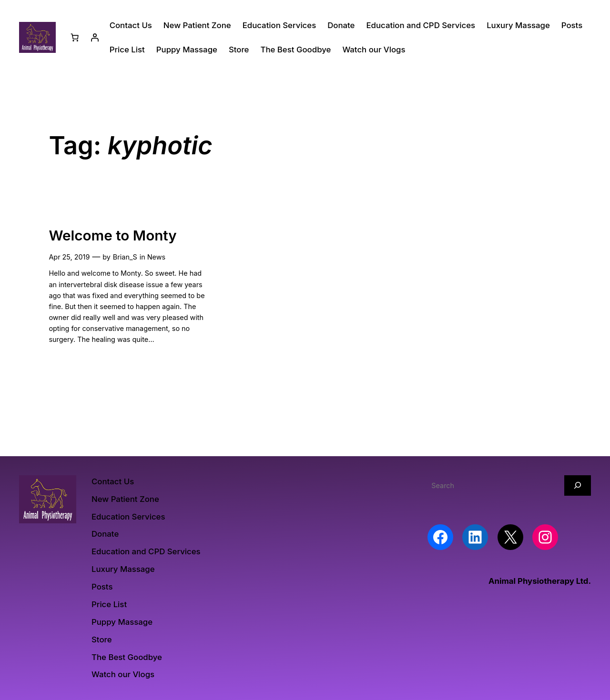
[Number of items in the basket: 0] (75, 38)
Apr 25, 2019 (69, 257)
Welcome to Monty (112, 235)
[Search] (578, 485)
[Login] (95, 38)
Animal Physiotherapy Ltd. (540, 581)
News (156, 257)
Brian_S (125, 257)
